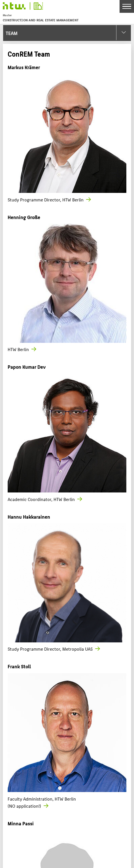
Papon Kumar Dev (27, 367)
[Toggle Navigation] (127, 6)
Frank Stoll (19, 666)
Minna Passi (21, 823)
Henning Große (24, 217)
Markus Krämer (24, 67)
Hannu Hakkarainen (29, 517)
